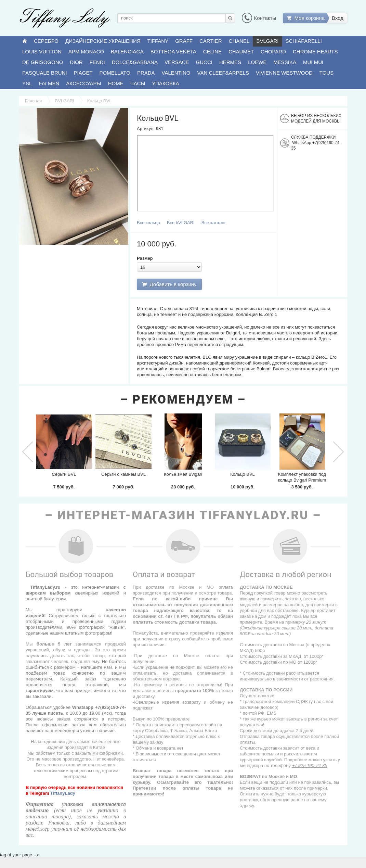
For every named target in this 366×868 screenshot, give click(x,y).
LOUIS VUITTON (42, 52)
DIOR (76, 62)
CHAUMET (241, 52)
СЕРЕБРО (46, 41)
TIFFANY (158, 41)
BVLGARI (267, 41)
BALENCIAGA (127, 52)
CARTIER (211, 41)
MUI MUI (313, 62)
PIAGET (83, 73)
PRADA (146, 73)
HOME (116, 83)
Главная (33, 101)
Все (148, 223)
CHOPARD (273, 52)
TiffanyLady (63, 793)
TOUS (326, 73)
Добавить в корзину (169, 284)
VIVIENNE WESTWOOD (284, 73)
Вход (338, 18)
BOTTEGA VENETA (173, 52)
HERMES (230, 62)
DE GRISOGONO (43, 62)
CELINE (212, 52)
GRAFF (184, 41)
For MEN (49, 83)
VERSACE (177, 62)
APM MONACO (86, 52)
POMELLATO (115, 73)
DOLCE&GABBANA (135, 62)
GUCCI (204, 62)
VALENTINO (176, 73)
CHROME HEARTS (315, 52)
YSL (27, 83)
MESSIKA (285, 62)
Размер (145, 258)
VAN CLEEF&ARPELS (223, 73)
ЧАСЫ (138, 83)
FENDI (97, 62)
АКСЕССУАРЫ (83, 83)
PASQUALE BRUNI (45, 73)
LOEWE (257, 62)
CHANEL (239, 41)
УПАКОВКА (166, 83)
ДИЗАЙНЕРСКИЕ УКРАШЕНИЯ (103, 41)
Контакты (259, 18)
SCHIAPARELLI (304, 41)
